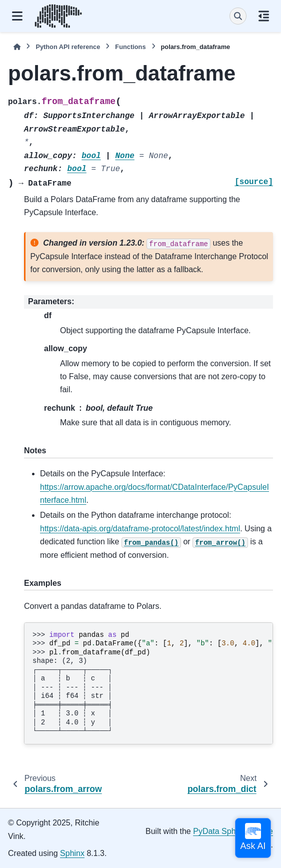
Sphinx (72, 853)
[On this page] (264, 16)
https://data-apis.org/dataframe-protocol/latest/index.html (140, 529)
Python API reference (68, 47)
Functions (130, 47)
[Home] (17, 47)
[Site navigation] (17, 16)
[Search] (238, 16)
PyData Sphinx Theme (233, 831)
